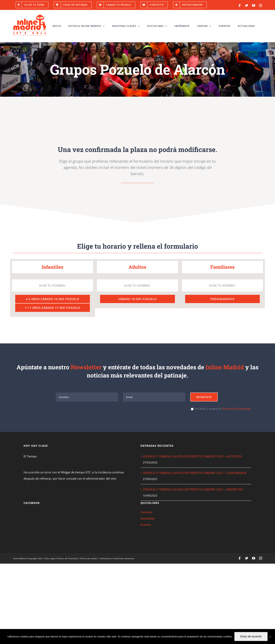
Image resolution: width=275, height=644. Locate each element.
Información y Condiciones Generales (117, 558)
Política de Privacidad (236, 409)
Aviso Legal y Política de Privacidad (61, 558)
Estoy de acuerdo (251, 636)
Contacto (146, 512)
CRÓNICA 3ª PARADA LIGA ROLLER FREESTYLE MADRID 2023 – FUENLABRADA (195, 473)
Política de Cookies (88, 558)
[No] (270, 637)
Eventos (146, 525)
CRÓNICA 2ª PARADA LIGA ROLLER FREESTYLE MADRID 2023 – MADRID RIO (193, 489)
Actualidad (148, 518)
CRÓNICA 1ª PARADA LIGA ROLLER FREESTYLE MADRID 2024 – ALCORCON (192, 456)
